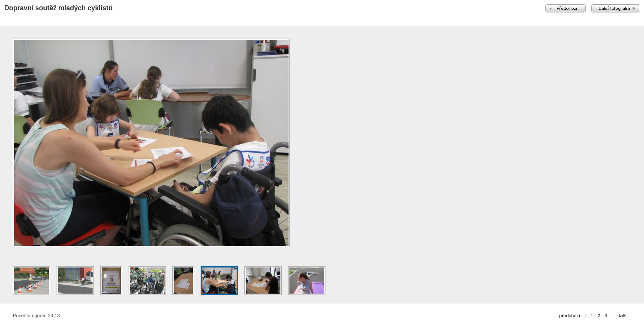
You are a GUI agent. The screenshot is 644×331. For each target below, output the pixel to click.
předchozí (570, 316)
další (623, 316)
